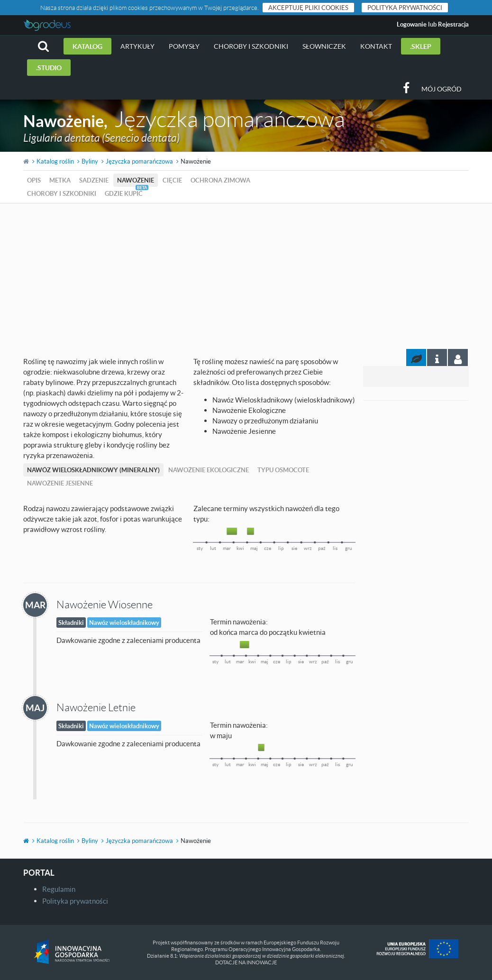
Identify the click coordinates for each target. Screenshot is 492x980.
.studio (49, 68)
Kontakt (376, 46)
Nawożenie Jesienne (60, 483)
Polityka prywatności (405, 8)
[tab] (458, 357)
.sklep (421, 46)
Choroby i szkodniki (251, 46)
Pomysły (184, 46)
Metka (60, 180)
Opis (34, 180)
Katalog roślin (55, 161)
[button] (43, 46)
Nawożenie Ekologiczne (209, 470)
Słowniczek (324, 46)
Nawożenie (136, 180)
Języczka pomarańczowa (139, 161)
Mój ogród (442, 89)
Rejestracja (453, 24)
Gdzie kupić (124, 193)
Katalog (87, 46)
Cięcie (172, 180)
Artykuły (137, 46)
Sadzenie (94, 180)
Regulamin (59, 889)
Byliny (90, 161)
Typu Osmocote (283, 470)
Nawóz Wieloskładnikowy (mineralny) (93, 470)
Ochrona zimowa (220, 180)
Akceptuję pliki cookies (308, 8)
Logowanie (412, 24)
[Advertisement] (246, 275)
